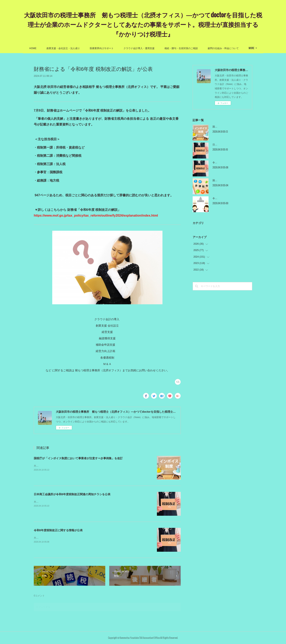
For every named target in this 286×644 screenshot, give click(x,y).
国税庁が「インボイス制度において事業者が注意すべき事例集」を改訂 (78, 458)
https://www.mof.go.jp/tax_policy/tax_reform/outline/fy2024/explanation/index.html (96, 215)
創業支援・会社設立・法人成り (63, 48)
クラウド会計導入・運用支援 (139, 48)
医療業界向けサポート (102, 48)
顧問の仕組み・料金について (223, 48)
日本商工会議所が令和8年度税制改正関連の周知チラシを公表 (72, 494)
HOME (33, 48)
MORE (251, 48)
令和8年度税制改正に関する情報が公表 (58, 530)
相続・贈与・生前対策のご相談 (181, 48)
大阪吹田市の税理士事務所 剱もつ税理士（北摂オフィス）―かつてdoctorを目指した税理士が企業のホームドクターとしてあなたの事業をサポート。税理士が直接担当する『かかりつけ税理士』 (143, 24)
